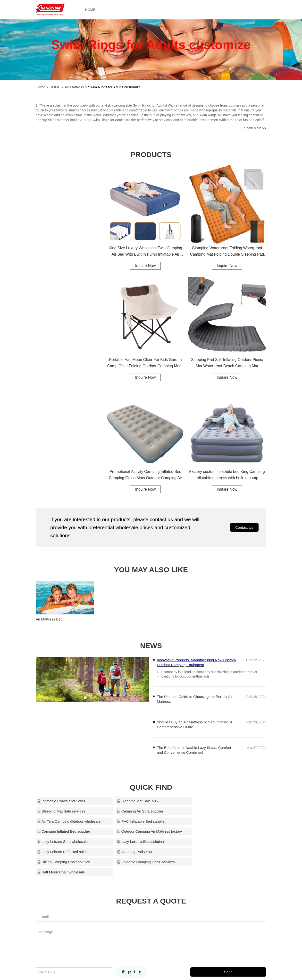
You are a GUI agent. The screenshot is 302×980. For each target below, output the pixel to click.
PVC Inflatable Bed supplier (217, 810)
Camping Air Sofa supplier (60, 810)
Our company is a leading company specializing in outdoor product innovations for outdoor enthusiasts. (207, 673)
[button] (85, 696)
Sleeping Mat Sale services (217, 800)
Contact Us (244, 528)
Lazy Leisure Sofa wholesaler (219, 820)
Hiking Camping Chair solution (64, 841)
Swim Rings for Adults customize (115, 87)
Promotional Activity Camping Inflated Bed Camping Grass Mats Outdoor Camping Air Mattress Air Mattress (145, 476)
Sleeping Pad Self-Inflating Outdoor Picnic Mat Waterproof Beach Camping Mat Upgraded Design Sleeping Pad (227, 364)
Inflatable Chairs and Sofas (61, 800)
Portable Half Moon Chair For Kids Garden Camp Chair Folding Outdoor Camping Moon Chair (145, 364)
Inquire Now (145, 266)
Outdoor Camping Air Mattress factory (148, 820)
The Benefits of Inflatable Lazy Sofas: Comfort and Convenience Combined (194, 749)
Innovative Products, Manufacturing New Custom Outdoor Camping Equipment (196, 661)
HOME (91, 10)
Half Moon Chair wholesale (217, 841)
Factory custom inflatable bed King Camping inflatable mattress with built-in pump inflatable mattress (227, 476)
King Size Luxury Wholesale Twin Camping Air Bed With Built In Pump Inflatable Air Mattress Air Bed (146, 252)
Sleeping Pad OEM (210, 830)
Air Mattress (74, 87)
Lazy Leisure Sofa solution (61, 830)
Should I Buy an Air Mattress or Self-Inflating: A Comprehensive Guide (195, 723)
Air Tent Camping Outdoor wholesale (147, 810)
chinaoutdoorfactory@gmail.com (205, 970)
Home (41, 87)
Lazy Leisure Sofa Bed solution (142, 830)
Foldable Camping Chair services (144, 841)
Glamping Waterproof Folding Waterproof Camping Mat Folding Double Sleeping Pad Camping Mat (227, 252)
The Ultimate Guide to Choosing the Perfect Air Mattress (195, 698)
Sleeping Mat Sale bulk (136, 800)
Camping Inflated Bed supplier (64, 820)
